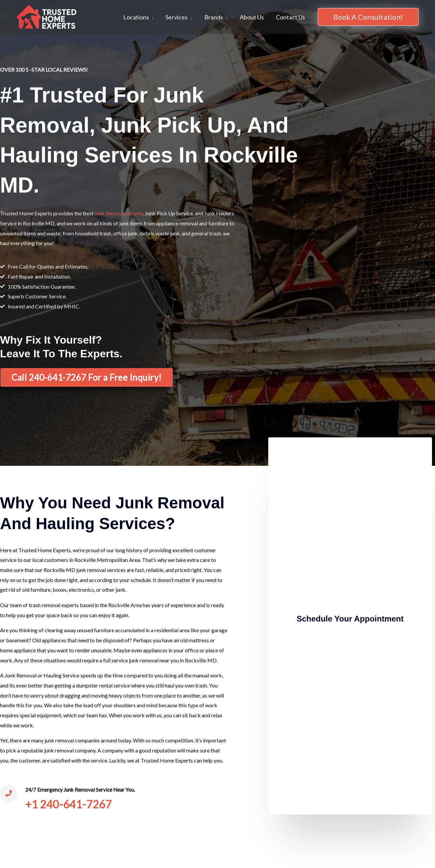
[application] (151, 17)
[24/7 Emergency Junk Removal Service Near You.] (9, 794)
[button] (368, 17)
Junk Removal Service (119, 213)
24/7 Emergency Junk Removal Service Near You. (83, 789)
